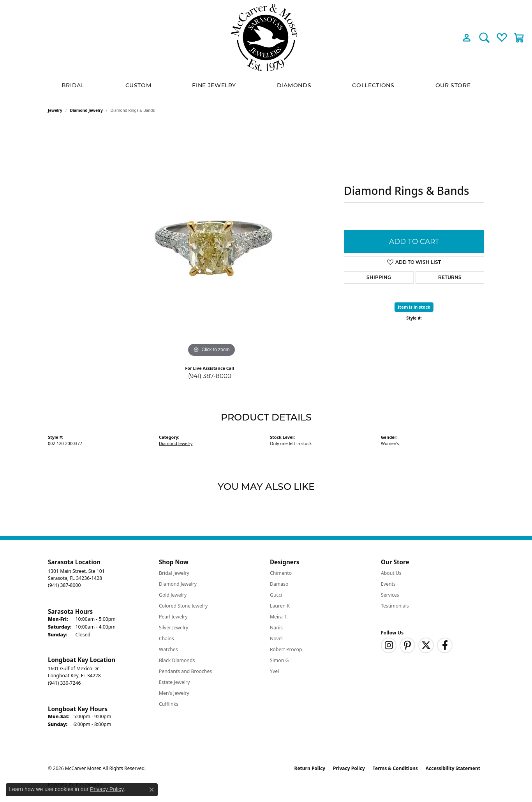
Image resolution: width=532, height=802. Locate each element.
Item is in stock (414, 307)
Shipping (379, 277)
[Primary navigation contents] (266, 86)
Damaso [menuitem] (279, 584)
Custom (138, 85)
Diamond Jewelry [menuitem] (178, 584)
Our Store (453, 85)
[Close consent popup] (151, 790)
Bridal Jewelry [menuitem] (174, 573)
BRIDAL (73, 85)
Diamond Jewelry (87, 110)
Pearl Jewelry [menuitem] (173, 617)
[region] (211, 242)
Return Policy (310, 768)
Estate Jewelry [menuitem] (174, 682)
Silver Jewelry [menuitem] (174, 628)
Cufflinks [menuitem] (169, 704)
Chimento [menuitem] (281, 573)
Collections (373, 85)
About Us (391, 573)
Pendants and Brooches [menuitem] (185, 671)
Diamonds (294, 85)
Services (390, 595)
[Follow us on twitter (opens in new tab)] (426, 645)
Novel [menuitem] (276, 639)
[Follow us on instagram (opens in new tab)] (389, 645)
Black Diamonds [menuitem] (177, 660)
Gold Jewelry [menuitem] (173, 595)
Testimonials (395, 606)
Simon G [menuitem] (279, 660)
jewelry (55, 110)
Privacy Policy (349, 768)
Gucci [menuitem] (276, 595)
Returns (450, 277)
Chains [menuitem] (166, 639)
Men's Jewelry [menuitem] (174, 693)
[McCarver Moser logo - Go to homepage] (266, 38)
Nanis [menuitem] (276, 628)
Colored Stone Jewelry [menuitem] (183, 606)
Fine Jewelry (214, 85)
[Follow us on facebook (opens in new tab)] (445, 645)
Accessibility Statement (453, 768)
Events (388, 584)
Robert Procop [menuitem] (286, 649)
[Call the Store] (64, 585)
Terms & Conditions (395, 768)
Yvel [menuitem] (274, 671)
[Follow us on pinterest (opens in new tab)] (407, 645)
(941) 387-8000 (210, 376)
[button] (467, 37)
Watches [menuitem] (168, 649)
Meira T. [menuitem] (279, 617)
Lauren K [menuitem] (280, 606)
